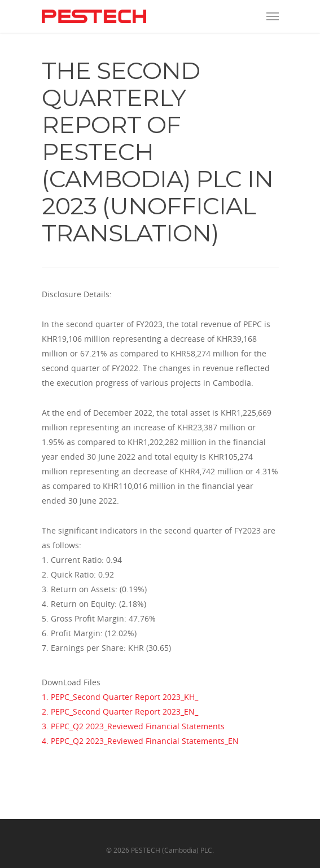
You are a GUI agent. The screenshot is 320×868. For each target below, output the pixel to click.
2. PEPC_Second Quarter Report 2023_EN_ (120, 711)
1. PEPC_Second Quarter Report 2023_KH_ (120, 697)
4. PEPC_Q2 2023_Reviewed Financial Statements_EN (140, 741)
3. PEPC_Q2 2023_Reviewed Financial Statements (133, 726)
